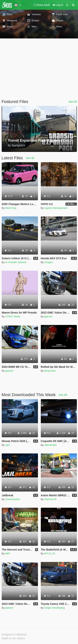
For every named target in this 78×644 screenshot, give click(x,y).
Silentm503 (50, 445)
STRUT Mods (13, 316)
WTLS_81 (50, 553)
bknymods (50, 371)
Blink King (11, 208)
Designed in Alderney (14, 634)
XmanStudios (13, 499)
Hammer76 (50, 499)
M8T (8, 553)
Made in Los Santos (13, 638)
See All (72, 102)
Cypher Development (56, 208)
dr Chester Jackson (16, 262)
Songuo (48, 262)
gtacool (48, 316)
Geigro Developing (54, 608)
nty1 (8, 445)
